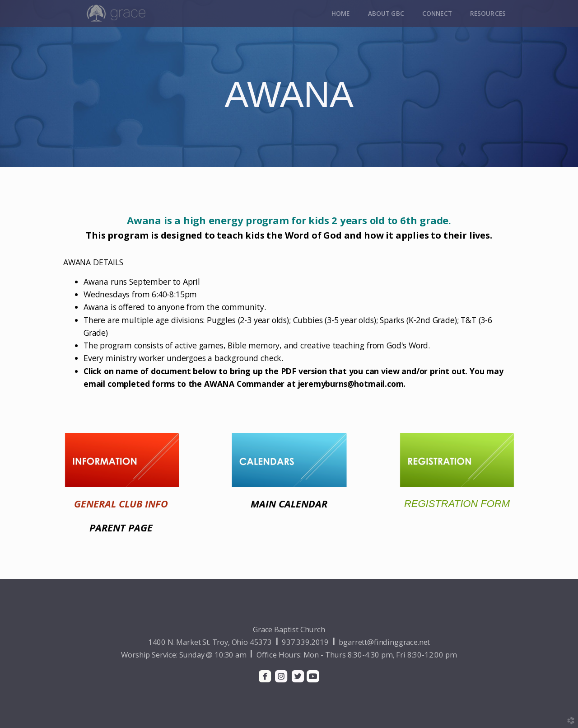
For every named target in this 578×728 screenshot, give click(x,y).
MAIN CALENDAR (289, 504)
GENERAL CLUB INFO (121, 504)
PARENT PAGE (121, 528)
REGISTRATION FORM (457, 504)
